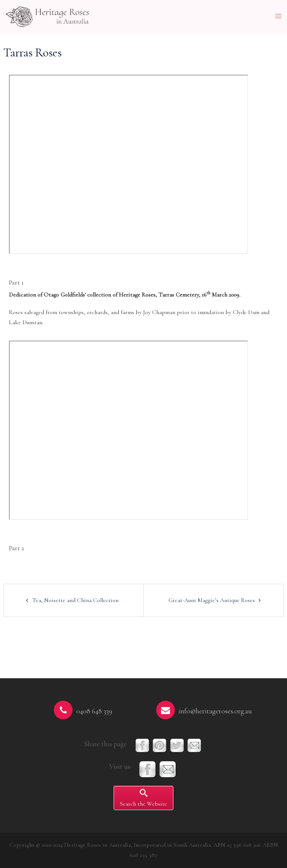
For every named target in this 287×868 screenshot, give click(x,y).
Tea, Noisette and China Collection (75, 600)
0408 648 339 (94, 711)
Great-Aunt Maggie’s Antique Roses (212, 600)
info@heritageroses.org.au (215, 711)
